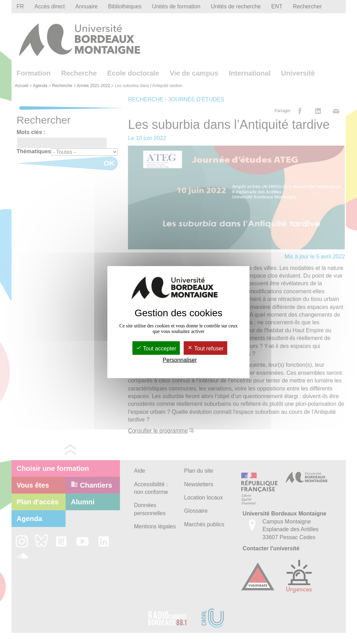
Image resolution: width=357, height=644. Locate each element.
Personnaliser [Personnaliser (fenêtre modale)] (180, 360)
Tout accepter (156, 348)
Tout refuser (206, 348)
